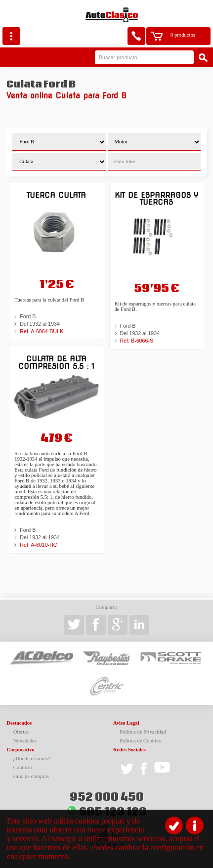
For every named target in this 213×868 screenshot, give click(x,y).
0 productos (183, 35)
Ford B (28, 316)
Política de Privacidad (143, 732)
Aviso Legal (126, 723)
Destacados (19, 723)
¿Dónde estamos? (32, 759)
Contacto (23, 767)
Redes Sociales (129, 750)
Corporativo (20, 750)
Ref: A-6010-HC (38, 545)
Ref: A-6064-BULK (42, 331)
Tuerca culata (56, 195)
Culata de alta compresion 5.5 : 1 (56, 362)
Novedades (25, 741)
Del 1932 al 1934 (40, 324)
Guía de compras (31, 776)
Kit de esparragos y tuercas (156, 198)
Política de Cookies (140, 741)
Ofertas (21, 732)
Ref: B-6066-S (137, 341)
